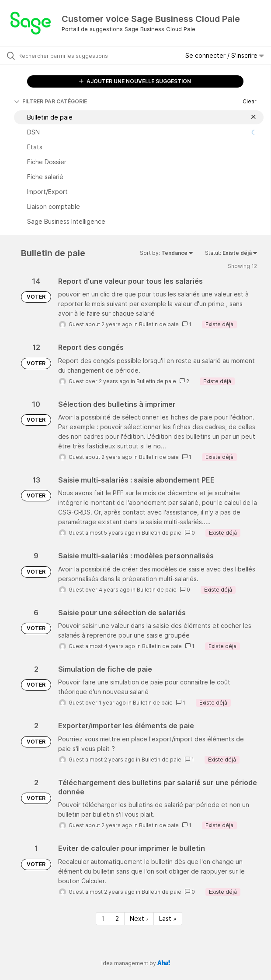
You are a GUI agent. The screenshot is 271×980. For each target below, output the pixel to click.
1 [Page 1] (103, 918)
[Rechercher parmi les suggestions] (68, 56)
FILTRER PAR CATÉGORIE (50, 101)
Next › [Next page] (139, 918)
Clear (250, 101)
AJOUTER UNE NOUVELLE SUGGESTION (135, 81)
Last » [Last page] (168, 918)
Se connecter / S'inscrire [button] (225, 55)
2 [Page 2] (117, 918)
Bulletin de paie (159, 324)
